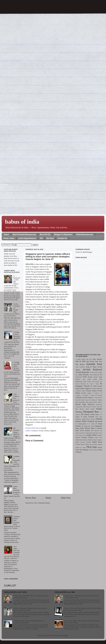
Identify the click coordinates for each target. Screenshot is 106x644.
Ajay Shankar (97, 359)
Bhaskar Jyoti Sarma (83, 379)
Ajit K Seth (80, 361)
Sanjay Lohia (82, 435)
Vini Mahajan (84, 450)
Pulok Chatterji (88, 421)
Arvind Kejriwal (92, 369)
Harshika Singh (86, 393)
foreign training (44, 431)
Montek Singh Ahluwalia (85, 404)
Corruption (34, 431)
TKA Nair (92, 447)
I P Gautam (95, 393)
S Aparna (82, 433)
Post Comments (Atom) (42, 503)
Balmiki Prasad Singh (95, 377)
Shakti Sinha (98, 438)
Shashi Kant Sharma (82, 440)
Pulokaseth (99, 421)
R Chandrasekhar (81, 424)
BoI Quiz (50, 238)
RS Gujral (91, 426)
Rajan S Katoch (96, 428)
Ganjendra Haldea (80, 391)
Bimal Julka (98, 379)
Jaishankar (79, 397)
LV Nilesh (99, 400)
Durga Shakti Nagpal (83, 388)
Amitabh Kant (94, 364)
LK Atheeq (92, 400)
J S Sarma (91, 395)
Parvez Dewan (91, 419)
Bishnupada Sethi (81, 381)
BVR (85, 377)
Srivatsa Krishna (86, 442)
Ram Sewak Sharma (83, 431)
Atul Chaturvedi (94, 375)
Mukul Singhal (90, 409)
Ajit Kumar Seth (92, 361)
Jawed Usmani (88, 397)
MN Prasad (89, 402)
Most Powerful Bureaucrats (24, 234)
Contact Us (62, 238)
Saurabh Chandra (88, 437)
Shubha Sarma (92, 440)
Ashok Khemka (84, 375)
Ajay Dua (89, 359)
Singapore (53, 431)
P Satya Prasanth (88, 417)
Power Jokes (9, 238)
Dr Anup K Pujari (93, 384)
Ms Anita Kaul (85, 407)
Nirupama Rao (91, 412)
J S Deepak (84, 395)
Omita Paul (94, 414)
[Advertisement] (89, 305)
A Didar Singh (80, 359)
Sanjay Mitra (92, 435)
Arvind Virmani (94, 372)
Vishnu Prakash (93, 450)
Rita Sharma (95, 431)
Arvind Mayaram (82, 372)
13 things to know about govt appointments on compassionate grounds (28, 622)
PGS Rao (99, 417)
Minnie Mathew (98, 402)
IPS (41, 238)
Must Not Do (45, 234)
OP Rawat (85, 414)
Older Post (66, 498)
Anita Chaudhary (80, 367)
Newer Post (31, 498)
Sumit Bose (97, 442)
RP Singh (85, 426)
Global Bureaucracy (85, 234)
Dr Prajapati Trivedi (89, 385)
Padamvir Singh (80, 419)
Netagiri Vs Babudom (63, 234)
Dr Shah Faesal (96, 386)
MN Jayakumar (80, 402)
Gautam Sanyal (91, 391)
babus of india (22, 222)
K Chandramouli (98, 398)
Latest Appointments (27, 238)
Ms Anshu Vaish (95, 407)
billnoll (52, 636)
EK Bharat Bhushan (96, 388)
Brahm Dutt (91, 382)
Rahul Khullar (85, 428)
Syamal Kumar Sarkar (82, 444)
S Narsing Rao (89, 433)
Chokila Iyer (99, 382)
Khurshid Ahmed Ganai (82, 400)
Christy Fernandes (81, 384)
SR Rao (96, 433)
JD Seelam (99, 395)
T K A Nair (82, 447)
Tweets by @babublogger (84, 252)
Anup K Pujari (91, 367)
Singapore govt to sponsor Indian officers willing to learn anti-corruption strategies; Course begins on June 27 (48, 257)
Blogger (66, 636)
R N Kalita (91, 424)
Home (6, 234)
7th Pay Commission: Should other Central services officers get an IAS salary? (30, 609)
